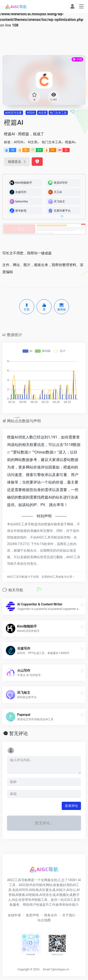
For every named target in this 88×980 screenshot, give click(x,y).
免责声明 (32, 915)
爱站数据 (21, 452)
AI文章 (42, 113)
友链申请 (14, 915)
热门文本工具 (58, 113)
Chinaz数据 (44, 452)
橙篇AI (70, 142)
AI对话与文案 (13, 113)
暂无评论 (19, 733)
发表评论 (71, 806)
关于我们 (69, 915)
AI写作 (31, 113)
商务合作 (51, 915)
